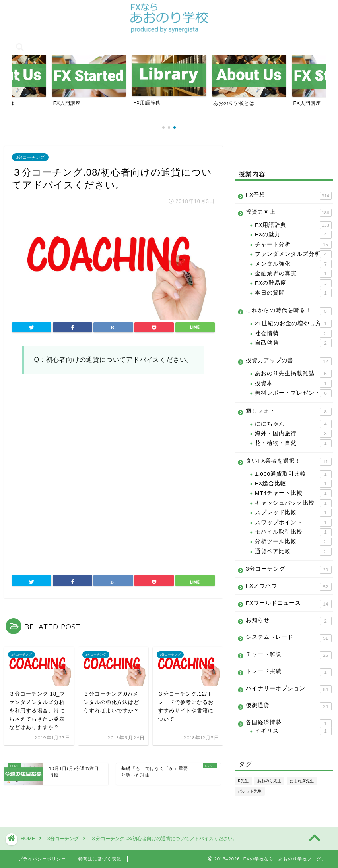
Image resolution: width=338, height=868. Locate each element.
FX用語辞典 (293, 225)
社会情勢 (293, 334)
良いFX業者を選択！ (289, 462)
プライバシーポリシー (42, 859)
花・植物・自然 (293, 443)
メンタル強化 (293, 264)
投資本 (293, 384)
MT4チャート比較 (293, 493)
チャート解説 (289, 655)
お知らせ (289, 621)
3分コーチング (30, 157)
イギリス (293, 731)
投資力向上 (289, 213)
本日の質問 (293, 293)
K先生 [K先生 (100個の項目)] (243, 781)
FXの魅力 (293, 235)
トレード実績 (289, 672)
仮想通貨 (289, 706)
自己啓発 (293, 343)
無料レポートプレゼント (293, 393)
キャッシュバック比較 (293, 503)
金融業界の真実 (293, 274)
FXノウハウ (289, 587)
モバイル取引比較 (293, 532)
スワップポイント (293, 523)
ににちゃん (293, 424)
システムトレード (289, 638)
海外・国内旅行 (293, 434)
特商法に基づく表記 (100, 859)
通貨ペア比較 (293, 552)
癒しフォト (289, 412)
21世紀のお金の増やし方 (293, 324)
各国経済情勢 (289, 723)
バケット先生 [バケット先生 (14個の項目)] (250, 791)
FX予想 (289, 196)
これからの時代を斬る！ (289, 311)
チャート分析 (293, 245)
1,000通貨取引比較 (293, 474)
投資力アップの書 (289, 361)
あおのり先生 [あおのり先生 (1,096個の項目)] (269, 781)
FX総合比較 (293, 484)
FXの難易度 (293, 283)
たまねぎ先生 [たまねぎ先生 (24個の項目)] (302, 781)
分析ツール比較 (293, 542)
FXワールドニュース (289, 604)
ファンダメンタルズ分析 (293, 254)
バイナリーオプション (289, 689)
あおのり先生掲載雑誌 (293, 374)
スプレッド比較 (293, 513)
